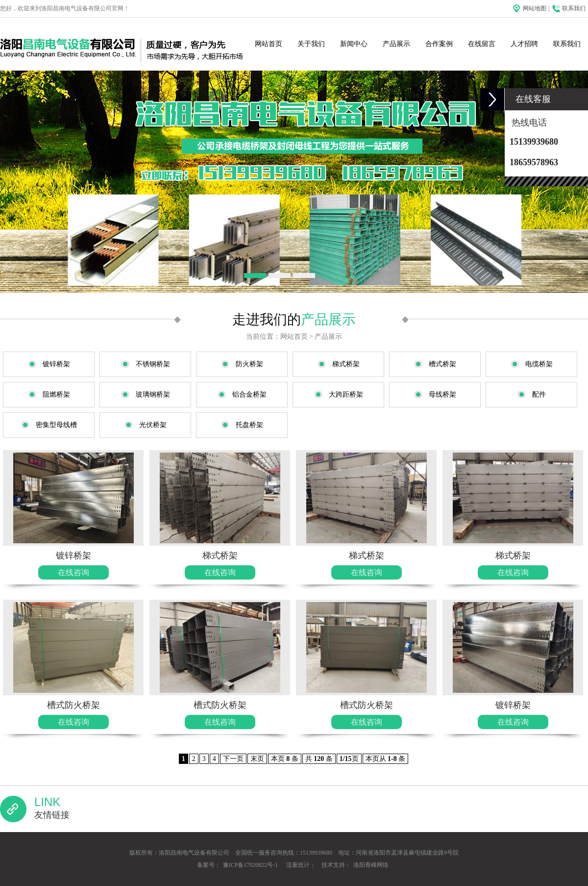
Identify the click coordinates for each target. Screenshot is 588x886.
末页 (257, 759)
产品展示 (396, 44)
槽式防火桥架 (73, 705)
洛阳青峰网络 (371, 865)
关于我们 (311, 44)
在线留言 (482, 44)
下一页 (233, 759)
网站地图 (535, 8)
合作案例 (439, 44)
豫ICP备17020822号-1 (251, 865)
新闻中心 (354, 44)
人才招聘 (524, 44)
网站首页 (269, 44)
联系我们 (574, 8)
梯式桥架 (220, 556)
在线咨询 (73, 572)
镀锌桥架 (73, 556)
